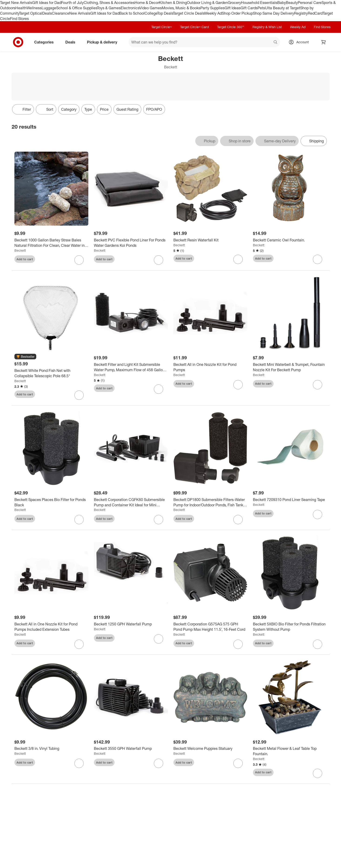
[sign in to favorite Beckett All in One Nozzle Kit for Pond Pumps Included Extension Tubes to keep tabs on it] (79, 644)
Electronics (130, 8)
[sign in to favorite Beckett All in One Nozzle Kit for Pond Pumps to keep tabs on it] (238, 385)
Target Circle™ (162, 27)
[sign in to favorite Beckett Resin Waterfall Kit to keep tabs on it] (238, 259)
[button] (25, 357)
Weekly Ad (213, 13)
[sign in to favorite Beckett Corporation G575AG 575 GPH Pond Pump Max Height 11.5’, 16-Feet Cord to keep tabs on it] (238, 644)
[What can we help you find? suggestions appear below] (204, 42)
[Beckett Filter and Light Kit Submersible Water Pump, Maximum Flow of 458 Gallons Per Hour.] (131, 367)
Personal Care (310, 3)
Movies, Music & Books (181, 8)
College (151, 13)
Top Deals (165, 13)
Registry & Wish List (267, 27)
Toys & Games (109, 8)
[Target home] (18, 42)
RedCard (315, 13)
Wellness (34, 8)
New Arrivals (80, 13)
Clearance (61, 13)
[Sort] (46, 109)
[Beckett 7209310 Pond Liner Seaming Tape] (290, 500)
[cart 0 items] (324, 42)
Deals (47, 13)
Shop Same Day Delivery (273, 13)
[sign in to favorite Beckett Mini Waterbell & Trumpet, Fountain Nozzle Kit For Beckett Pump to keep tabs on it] (318, 385)
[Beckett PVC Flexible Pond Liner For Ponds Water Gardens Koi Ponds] (131, 243)
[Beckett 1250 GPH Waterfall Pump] (131, 624)
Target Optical (31, 13)
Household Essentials (259, 3)
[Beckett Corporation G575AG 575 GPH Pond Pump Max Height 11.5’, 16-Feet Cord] (210, 627)
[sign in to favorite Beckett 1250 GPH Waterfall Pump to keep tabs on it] (159, 639)
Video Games (151, 8)
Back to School (132, 13)
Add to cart (25, 259)
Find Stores (19, 19)
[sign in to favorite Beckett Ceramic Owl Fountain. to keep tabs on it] (318, 259)
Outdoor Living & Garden (207, 3)
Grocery (234, 3)
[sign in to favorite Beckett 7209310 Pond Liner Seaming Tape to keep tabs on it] (318, 514)
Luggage (49, 8)
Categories (46, 42)
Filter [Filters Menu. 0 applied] (23, 109)
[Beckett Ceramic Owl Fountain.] (290, 240)
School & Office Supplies (77, 8)
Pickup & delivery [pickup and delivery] (104, 42)
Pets (261, 8)
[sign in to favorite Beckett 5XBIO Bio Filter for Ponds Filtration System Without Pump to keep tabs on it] (318, 644)
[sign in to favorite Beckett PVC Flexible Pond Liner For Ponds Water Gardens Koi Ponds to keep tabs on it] (159, 260)
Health (21, 8)
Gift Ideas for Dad (47, 3)
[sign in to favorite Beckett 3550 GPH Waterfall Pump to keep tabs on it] (159, 763)
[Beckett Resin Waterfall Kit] (210, 240)
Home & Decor (147, 3)
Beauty (292, 3)
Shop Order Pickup (237, 13)
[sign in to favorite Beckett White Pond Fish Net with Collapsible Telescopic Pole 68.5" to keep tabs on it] (79, 395)
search (276, 43)
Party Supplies (212, 8)
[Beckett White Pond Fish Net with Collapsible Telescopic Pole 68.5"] (51, 373)
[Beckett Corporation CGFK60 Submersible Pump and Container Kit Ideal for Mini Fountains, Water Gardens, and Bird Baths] (131, 502)
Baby (282, 3)
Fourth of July (72, 3)
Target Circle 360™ (231, 27)
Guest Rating (127, 109)
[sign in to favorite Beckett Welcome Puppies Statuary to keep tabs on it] (238, 763)
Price (104, 109)
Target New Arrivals (16, 3)
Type (88, 109)
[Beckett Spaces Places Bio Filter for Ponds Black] (51, 502)
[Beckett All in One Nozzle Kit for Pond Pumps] (210, 367)
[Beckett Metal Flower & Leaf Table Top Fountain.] (290, 751)
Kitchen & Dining (173, 3)
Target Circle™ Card (194, 27)
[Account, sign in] (300, 42)
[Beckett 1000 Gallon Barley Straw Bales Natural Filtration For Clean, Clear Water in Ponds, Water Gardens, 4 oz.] (51, 243)
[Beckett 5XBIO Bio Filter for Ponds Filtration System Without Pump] (290, 627)
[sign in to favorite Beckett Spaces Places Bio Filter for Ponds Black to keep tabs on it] (79, 520)
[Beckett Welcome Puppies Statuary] (210, 749)
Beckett (20, 250)
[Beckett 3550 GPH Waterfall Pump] (131, 749)
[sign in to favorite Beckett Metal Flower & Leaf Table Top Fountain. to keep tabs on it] (318, 773)
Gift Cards (249, 8)
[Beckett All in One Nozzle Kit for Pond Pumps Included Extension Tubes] (51, 627)
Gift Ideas (233, 8)
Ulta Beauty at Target (283, 8)
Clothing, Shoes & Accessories (109, 3)
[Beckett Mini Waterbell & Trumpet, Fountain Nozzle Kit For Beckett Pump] (290, 367)
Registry (301, 13)
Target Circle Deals (189, 13)
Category (69, 109)
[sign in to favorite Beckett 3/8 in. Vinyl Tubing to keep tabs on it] (79, 763)
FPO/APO (154, 109)
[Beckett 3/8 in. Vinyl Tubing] (51, 749)
